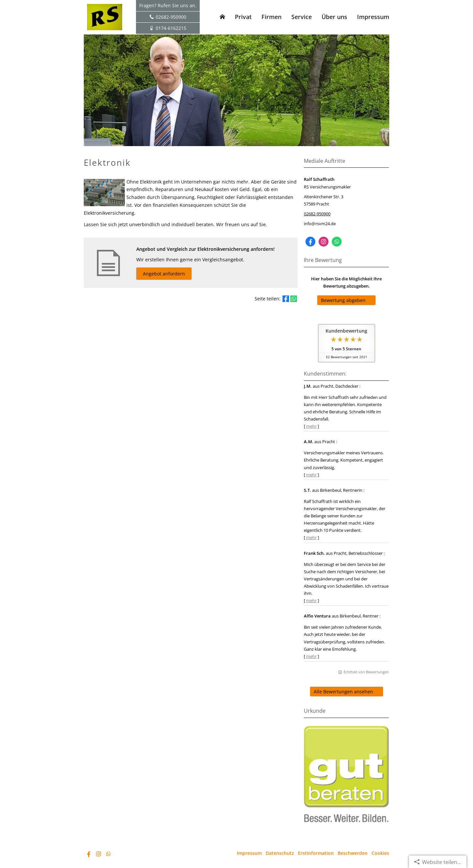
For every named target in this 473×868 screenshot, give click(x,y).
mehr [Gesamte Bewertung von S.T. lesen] (311, 537)
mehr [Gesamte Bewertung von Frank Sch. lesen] (311, 600)
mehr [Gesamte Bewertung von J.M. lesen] (311, 426)
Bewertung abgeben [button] (343, 300)
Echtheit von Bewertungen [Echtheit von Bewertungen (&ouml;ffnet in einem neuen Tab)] (366, 672)
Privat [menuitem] (243, 17)
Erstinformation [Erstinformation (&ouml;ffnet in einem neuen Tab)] (316, 853)
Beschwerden (353, 853)
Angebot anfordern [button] (164, 274)
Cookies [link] (380, 853)
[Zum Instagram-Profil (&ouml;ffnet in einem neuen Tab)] (324, 242)
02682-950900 (317, 214)
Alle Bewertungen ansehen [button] (343, 692)
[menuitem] (222, 17)
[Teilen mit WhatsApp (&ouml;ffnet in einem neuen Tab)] (294, 299)
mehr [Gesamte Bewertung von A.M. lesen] (311, 475)
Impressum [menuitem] (373, 17)
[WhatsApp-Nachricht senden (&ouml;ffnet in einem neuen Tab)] (337, 242)
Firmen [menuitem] (271, 17)
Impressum (249, 853)
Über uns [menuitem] (334, 17)
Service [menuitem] (302, 17)
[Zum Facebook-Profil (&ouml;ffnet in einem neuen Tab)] (310, 242)
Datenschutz (280, 853)
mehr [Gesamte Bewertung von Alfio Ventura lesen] (311, 656)
